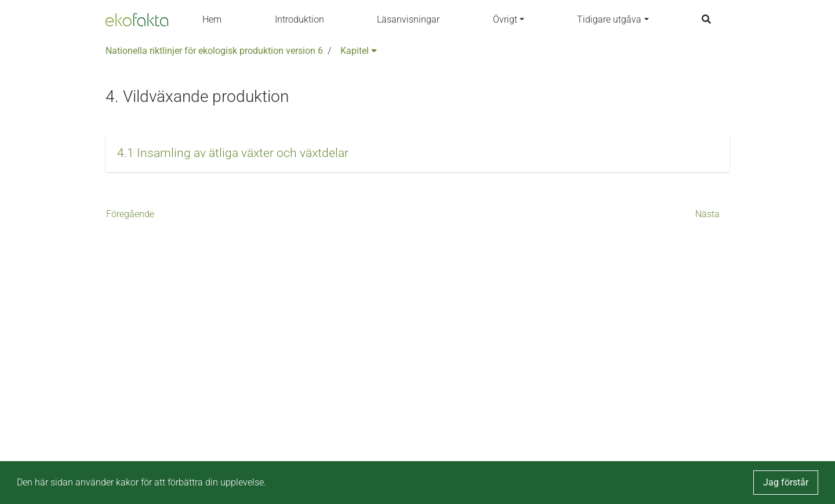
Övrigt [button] (505, 19)
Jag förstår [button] (786, 482)
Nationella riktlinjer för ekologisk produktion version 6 (214, 51)
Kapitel (359, 51)
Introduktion (299, 19)
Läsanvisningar (408, 19)
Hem (212, 19)
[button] (418, 153)
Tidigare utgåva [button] (609, 19)
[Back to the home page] (137, 20)
